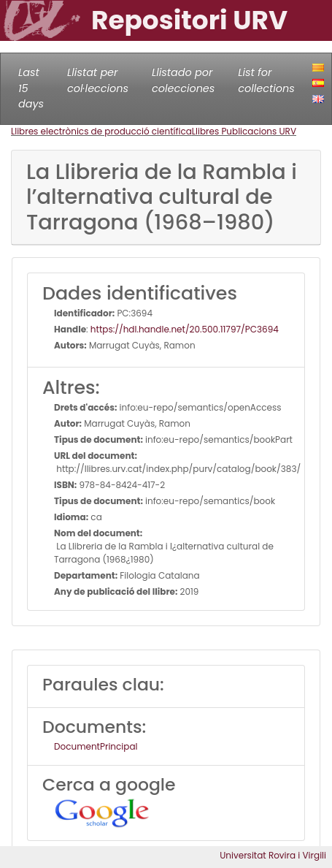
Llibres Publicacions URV (244, 131)
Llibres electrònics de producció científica (101, 131)
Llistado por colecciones (183, 80)
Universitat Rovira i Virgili (273, 855)
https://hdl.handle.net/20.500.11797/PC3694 (185, 329)
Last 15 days (31, 88)
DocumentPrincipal (96, 746)
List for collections (266, 80)
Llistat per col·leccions (98, 80)
